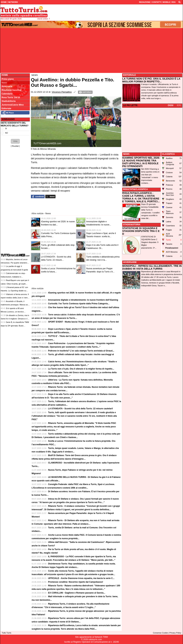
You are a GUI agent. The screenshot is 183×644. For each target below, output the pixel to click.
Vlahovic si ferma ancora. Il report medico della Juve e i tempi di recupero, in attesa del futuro (15, 298)
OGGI (170, 105)
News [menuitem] (4, 83)
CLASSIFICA (168, 154)
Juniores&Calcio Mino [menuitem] (13, 105)
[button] (15, 141)
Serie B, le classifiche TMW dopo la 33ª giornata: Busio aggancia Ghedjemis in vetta (15, 326)
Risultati (15, 146)
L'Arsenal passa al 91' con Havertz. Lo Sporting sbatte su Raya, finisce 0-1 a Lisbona (14, 291)
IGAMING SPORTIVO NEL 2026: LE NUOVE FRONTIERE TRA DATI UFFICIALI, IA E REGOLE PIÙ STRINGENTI (141, 162)
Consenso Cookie (160, 633)
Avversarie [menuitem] (7, 86)
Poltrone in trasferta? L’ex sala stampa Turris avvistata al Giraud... (81, 351)
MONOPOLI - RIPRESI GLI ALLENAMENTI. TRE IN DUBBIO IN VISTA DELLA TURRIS (152, 267)
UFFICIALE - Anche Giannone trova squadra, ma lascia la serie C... (81, 578)
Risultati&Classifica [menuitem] (11, 90)
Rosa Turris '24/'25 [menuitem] (11, 97)
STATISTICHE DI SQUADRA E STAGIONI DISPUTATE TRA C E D (141, 231)
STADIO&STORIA (132, 225)
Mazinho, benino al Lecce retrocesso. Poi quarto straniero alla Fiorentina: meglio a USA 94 (14, 263)
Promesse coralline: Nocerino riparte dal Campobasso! (76, 582)
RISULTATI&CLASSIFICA (135, 189)
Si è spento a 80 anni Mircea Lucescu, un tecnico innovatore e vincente (12, 312)
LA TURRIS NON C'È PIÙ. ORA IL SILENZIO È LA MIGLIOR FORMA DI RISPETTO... (151, 80)
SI (6, 128)
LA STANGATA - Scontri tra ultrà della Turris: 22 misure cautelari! (81, 409)
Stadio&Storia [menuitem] (9, 101)
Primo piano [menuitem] (8, 79)
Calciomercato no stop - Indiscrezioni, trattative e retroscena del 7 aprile (13, 277)
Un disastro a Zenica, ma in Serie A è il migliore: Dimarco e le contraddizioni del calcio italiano (15, 319)
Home (5, 75)
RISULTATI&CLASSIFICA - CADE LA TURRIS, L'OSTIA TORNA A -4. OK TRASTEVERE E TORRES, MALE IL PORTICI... (141, 197)
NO (6, 133)
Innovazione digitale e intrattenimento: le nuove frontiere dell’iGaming (83, 300)
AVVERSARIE (130, 262)
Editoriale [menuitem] (6, 109)
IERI (179, 105)
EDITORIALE (129, 75)
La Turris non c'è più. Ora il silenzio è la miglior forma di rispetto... (81, 369)
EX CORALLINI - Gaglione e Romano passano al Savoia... (77, 593)
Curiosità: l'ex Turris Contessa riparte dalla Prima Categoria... (79, 304)
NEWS (126, 154)
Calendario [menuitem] (7, 94)
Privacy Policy (175, 633)
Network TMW (101, 637)
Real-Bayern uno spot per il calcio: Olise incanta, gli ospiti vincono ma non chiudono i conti (15, 284)
